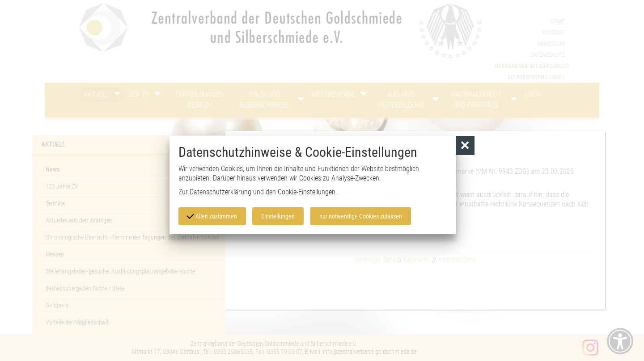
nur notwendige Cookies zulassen (361, 216)
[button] (465, 145)
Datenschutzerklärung (220, 192)
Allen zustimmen (212, 216)
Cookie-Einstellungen (307, 192)
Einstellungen (278, 216)
